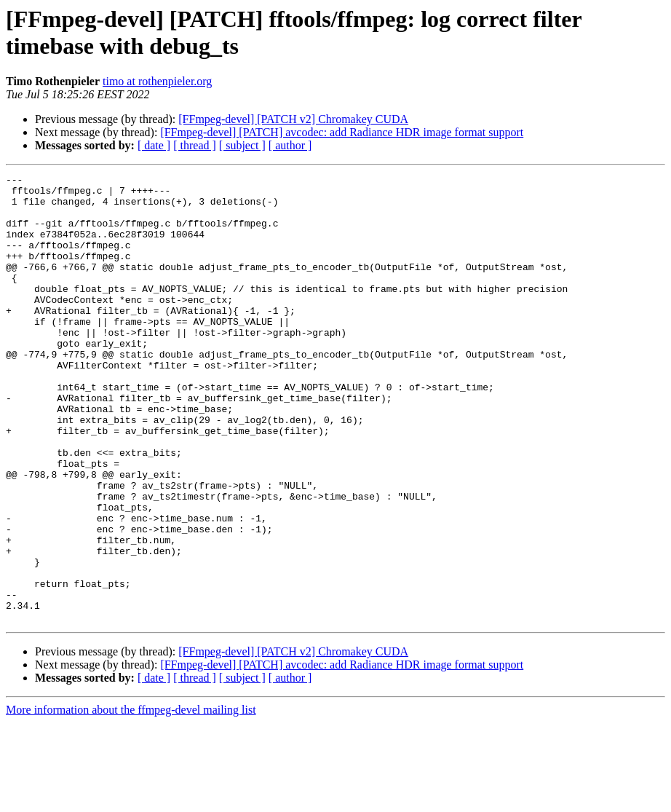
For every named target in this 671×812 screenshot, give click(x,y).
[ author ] (290, 145)
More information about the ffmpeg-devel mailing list (131, 799)
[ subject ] (242, 145)
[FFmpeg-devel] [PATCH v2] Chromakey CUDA (293, 119)
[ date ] (154, 145)
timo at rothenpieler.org (157, 81)
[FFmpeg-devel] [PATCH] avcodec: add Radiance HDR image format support (342, 132)
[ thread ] (195, 145)
